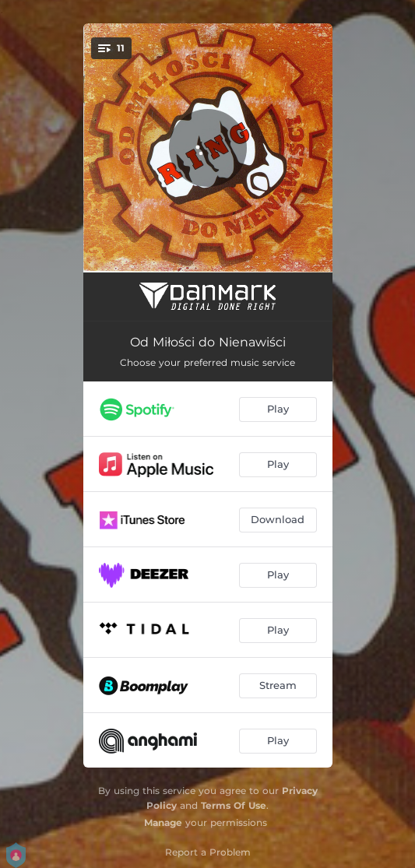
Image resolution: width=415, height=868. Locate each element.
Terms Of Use (234, 805)
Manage (163, 822)
